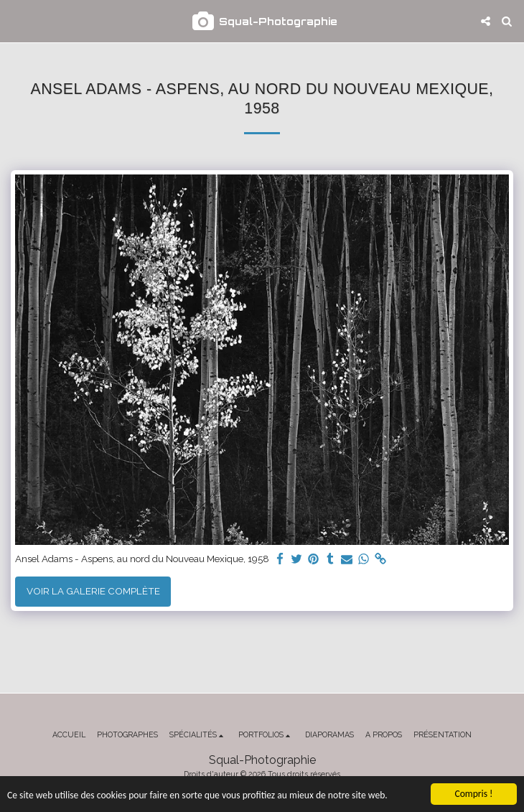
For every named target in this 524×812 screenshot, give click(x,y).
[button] (16, 21)
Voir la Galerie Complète (93, 591)
